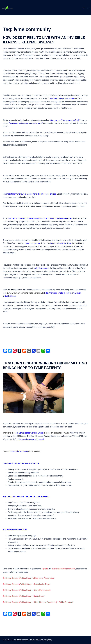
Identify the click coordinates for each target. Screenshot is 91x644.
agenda (45, 569)
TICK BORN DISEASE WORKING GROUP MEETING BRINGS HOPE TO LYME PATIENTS (45, 365)
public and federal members (64, 569)
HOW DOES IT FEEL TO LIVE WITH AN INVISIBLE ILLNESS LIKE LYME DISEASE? (44, 40)
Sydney (49, 640)
